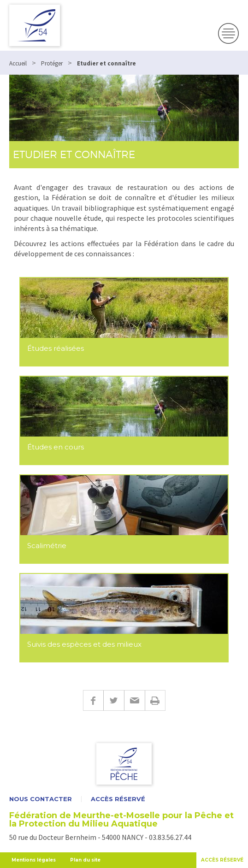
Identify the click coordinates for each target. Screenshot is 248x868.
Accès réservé (118, 799)
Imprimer (155, 700)
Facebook (93, 700)
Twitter (114, 700)
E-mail (134, 700)
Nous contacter (41, 799)
